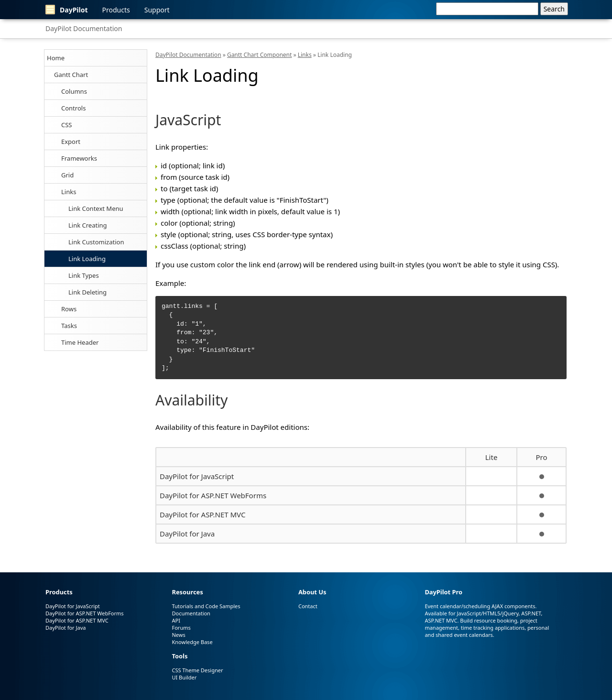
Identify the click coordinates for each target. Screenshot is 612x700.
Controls (73, 108)
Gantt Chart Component (259, 55)
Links (69, 192)
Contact (308, 606)
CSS (67, 125)
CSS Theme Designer (197, 670)
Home (56, 58)
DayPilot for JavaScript (197, 476)
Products (116, 10)
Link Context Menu (96, 208)
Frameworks (79, 158)
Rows (69, 309)
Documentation (191, 613)
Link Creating (88, 225)
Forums (181, 628)
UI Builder (184, 677)
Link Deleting (87, 292)
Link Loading (87, 259)
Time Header (80, 342)
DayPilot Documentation (84, 28)
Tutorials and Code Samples (206, 606)
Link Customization (96, 242)
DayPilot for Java (187, 534)
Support (157, 10)
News (178, 635)
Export (71, 142)
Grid (67, 175)
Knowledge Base (192, 642)
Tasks (69, 326)
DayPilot (67, 10)
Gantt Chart (71, 75)
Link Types (84, 275)
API (176, 620)
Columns (74, 91)
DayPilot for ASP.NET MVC (202, 514)
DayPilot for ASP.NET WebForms (213, 495)
